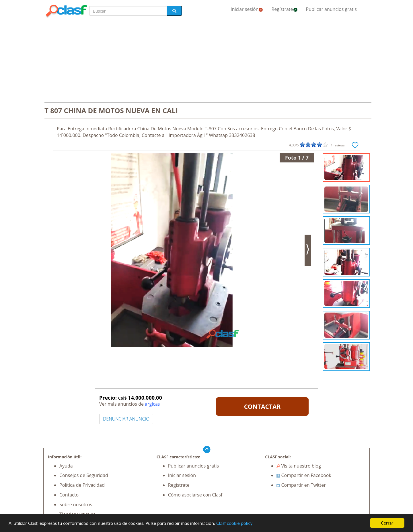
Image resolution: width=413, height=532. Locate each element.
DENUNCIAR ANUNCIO (126, 419)
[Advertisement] (206, 61)
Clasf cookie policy (234, 523)
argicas (152, 404)
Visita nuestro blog (299, 466)
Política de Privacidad (82, 485)
